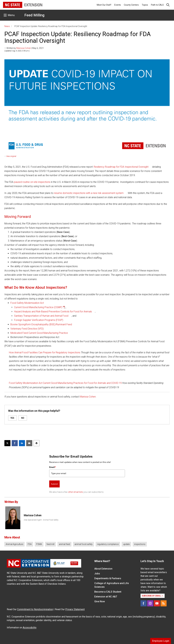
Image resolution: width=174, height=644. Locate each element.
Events (118, 5)
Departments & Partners (108, 578)
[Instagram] (150, 603)
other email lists (75, 492)
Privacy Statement (75, 609)
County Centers (131, 5)
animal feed (64, 544)
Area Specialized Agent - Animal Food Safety (41, 520)
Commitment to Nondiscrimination (35, 609)
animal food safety (84, 544)
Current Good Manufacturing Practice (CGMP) (38, 307)
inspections (140, 544)
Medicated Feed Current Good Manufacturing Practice (39, 333)
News (7, 26)
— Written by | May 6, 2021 (24, 48)
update (126, 544)
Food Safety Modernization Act (27, 303)
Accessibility (30, 628)
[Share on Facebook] (15, 443)
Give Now (100, 601)
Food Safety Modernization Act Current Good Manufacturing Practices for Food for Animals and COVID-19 (65, 383)
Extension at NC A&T (106, 597)
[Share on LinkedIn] (22, 443)
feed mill (50, 544)
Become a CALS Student (108, 592)
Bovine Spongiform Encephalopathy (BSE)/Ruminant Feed (41, 324)
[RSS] (164, 603)
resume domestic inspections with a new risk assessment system (89, 193)
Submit (54, 484)
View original (11, 156)
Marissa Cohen (24, 48)
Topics (145, 5)
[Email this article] (29, 443)
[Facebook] (144, 603)
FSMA (39, 544)
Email (53, 467)
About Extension (103, 569)
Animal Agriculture (14, 544)
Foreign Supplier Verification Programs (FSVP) (39, 320)
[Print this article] (36, 443)
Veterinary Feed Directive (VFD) (27, 329)
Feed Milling (34, 15)
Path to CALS (157, 5)
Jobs (97, 574)
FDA (30, 544)
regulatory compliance (108, 544)
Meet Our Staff (104, 5)
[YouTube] (157, 603)
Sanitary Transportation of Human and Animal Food (41, 316)
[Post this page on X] (7, 443)
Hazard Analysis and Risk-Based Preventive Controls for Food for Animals (53, 312)
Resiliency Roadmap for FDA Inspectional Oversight (121, 167)
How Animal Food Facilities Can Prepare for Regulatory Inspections (45, 352)
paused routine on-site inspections (32, 182)
